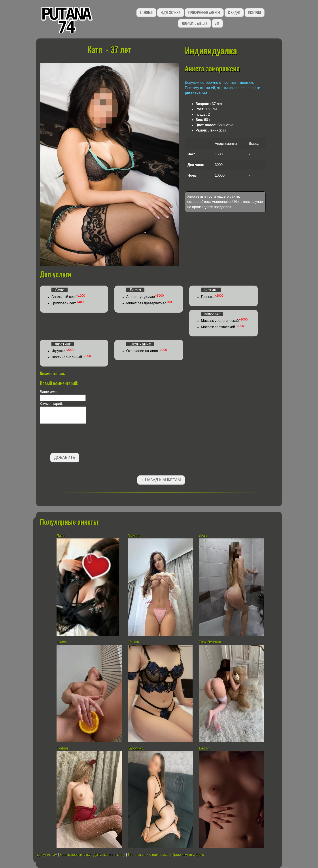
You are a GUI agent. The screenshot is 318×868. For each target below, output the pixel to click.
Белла (204, 748)
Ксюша (133, 642)
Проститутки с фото (188, 855)
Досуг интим (47, 855)
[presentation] (73, 439)
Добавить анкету (194, 23)
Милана (134, 536)
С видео (234, 13)
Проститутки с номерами (148, 855)
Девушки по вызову (109, 855)
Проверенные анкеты (204, 13)
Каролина (136, 748)
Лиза (61, 536)
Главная (146, 13)
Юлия (61, 642)
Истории (255, 13)
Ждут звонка (170, 13)
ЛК (217, 23)
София (62, 748)
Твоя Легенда (210, 642)
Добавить (65, 458)
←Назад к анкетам (161, 480)
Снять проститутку (75, 855)
